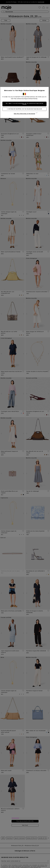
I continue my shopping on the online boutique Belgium (25, 109)
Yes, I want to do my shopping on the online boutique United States (25, 104)
